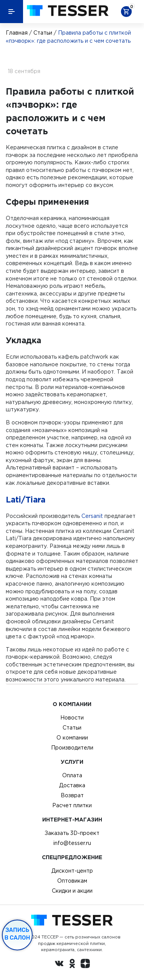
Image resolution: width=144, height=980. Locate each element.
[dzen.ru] (85, 965)
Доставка (72, 785)
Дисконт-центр (72, 871)
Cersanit (92, 516)
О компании (72, 738)
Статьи (43, 33)
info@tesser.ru (72, 843)
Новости (72, 718)
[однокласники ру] (72, 965)
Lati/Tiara (26, 499)
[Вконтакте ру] (59, 965)
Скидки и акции (72, 891)
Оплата (72, 775)
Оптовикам (72, 881)
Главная (17, 33)
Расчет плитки (72, 805)
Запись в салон (17, 934)
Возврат (72, 795)
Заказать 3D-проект (72, 833)
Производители (72, 748)
